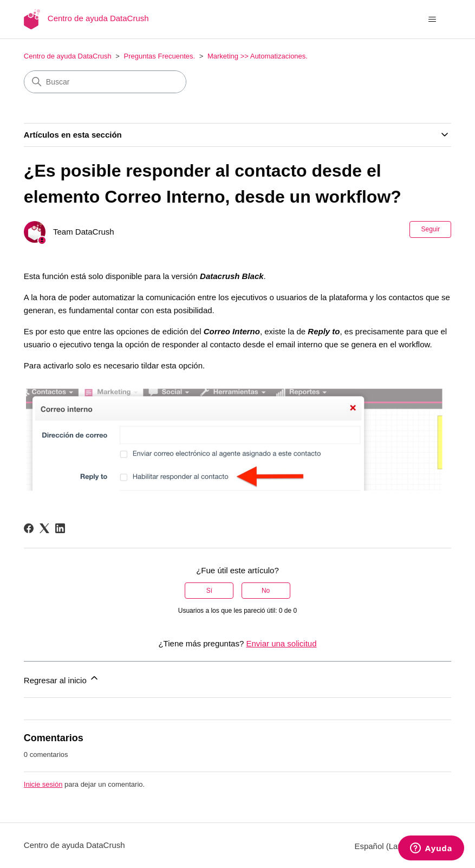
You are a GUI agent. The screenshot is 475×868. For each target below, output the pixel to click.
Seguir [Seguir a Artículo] (430, 229)
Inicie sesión (43, 784)
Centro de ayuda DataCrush (68, 56)
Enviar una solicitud (281, 643)
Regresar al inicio (62, 679)
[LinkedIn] (60, 528)
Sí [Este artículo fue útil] (209, 591)
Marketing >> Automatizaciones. (258, 56)
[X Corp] (44, 528)
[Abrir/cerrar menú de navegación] (432, 20)
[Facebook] (29, 528)
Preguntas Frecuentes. (160, 56)
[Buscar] (105, 82)
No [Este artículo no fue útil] (266, 591)
